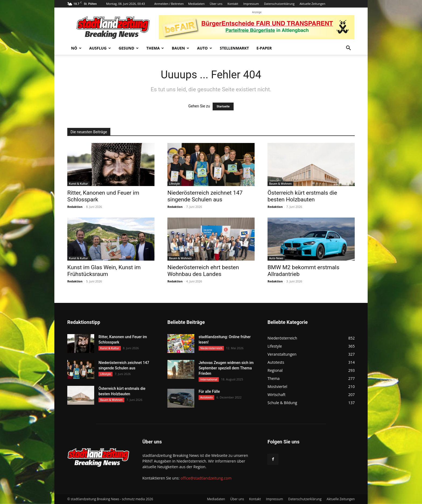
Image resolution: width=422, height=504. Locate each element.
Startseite (223, 106)
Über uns (216, 4)
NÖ (76, 48)
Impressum (251, 4)
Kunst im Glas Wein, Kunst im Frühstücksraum (104, 271)
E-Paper (264, 48)
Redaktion (75, 207)
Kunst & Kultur (78, 184)
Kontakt (233, 4)
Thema (155, 48)
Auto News (276, 258)
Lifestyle (174, 184)
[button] (348, 49)
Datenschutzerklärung (279, 4)
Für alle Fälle (209, 391)
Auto (205, 48)
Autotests (206, 397)
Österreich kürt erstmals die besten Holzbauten (302, 196)
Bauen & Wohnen (280, 184)
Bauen (180, 48)
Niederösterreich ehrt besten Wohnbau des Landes (203, 271)
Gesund (129, 48)
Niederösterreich (211, 348)
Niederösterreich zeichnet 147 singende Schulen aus (205, 196)
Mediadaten (196, 4)
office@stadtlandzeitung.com (206, 478)
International (209, 379)
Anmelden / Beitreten (169, 4)
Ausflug (100, 48)
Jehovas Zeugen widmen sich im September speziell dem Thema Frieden (226, 368)
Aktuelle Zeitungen (312, 4)
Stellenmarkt (234, 48)
